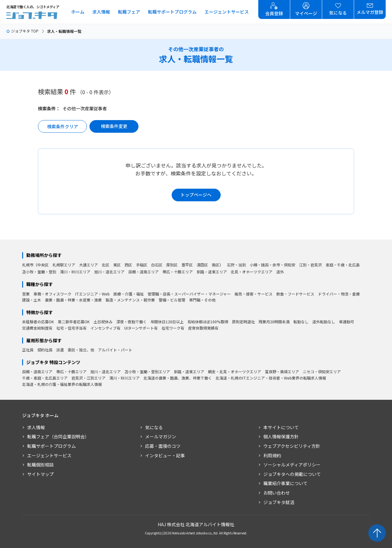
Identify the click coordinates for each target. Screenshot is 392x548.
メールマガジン (161, 436)
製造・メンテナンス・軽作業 (130, 300)
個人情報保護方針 (281, 436)
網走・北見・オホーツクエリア (235, 371)
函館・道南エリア (144, 272)
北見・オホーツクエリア (252, 272)
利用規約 (272, 455)
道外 (280, 272)
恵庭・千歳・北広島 (343, 265)
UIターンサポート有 (141, 328)
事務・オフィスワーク (52, 294)
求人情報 (101, 12)
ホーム (78, 12)
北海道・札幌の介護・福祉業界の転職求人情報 (62, 384)
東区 (117, 265)
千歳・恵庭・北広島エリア (45, 378)
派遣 (60, 350)
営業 (26, 294)
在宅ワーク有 (173, 328)
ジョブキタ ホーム (40, 415)
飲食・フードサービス (295, 294)
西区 (128, 265)
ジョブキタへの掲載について (292, 474)
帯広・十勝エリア (178, 272)
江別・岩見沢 (310, 265)
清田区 (202, 265)
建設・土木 (32, 300)
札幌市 (28, 265)
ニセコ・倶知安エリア (322, 371)
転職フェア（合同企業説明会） (58, 436)
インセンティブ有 (105, 328)
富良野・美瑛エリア (282, 371)
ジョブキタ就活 (279, 502)
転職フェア (129, 12)
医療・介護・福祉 (129, 294)
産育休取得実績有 (203, 328)
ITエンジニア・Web (92, 294)
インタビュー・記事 (165, 455)
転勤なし (301, 322)
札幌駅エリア (64, 265)
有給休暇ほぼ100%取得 (208, 322)
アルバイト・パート (115, 350)
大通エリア (89, 265)
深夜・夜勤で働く (132, 322)
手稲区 (142, 265)
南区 (216, 265)
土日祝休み (103, 322)
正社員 (28, 350)
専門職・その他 (202, 300)
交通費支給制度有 (37, 328)
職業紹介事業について (285, 483)
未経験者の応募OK (38, 322)
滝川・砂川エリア (75, 272)
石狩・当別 (236, 265)
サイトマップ (40, 474)
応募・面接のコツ (163, 446)
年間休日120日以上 (167, 322)
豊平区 (187, 265)
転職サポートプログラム (172, 12)
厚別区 (172, 265)
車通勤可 (346, 322)
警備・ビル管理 (172, 300)
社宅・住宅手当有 (71, 328)
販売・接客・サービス (254, 294)
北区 (106, 265)
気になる (154, 427)
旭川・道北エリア (109, 272)
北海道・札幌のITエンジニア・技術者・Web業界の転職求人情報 (271, 378)
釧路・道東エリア (212, 272)
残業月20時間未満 (274, 322)
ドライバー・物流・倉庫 (339, 294)
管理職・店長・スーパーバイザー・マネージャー (189, 294)
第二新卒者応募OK (74, 322)
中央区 (43, 265)
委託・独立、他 (81, 350)
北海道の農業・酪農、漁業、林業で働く (178, 378)
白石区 (157, 265)
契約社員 (45, 350)
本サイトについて (281, 427)
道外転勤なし (324, 322)
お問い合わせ (277, 493)
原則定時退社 (243, 322)
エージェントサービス (227, 12)
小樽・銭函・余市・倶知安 (273, 265)
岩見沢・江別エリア (89, 378)
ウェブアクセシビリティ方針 (292, 446)
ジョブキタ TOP (22, 31)
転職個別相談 (40, 465)
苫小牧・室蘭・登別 (39, 272)
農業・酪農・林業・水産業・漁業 (73, 300)
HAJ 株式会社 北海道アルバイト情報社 (196, 524)
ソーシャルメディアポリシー (292, 465)
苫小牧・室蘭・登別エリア (147, 371)
